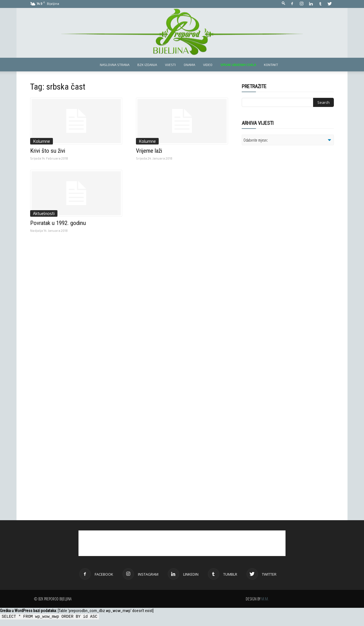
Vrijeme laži (149, 151)
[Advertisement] (286, 223)
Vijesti (170, 65)
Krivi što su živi (48, 151)
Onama (189, 65)
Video (208, 65)
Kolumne (42, 141)
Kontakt (271, 65)
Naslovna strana (115, 65)
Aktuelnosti (44, 213)
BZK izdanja (147, 65)
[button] (284, 4)
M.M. (265, 599)
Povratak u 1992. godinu (58, 223)
